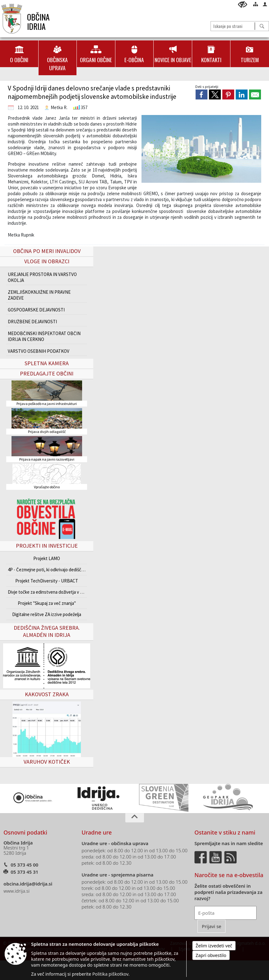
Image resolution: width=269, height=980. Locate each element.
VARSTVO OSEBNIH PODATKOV (39, 351)
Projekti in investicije (47, 546)
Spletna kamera (47, 363)
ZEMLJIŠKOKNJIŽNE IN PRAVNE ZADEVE (39, 295)
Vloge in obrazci (47, 261)
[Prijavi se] (211, 926)
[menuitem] (19, 54)
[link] (202, 94)
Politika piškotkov (110, 974)
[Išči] (262, 26)
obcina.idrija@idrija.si (28, 884)
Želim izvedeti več (214, 946)
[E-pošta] (225, 913)
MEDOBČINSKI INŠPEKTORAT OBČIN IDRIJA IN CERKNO (44, 336)
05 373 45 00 (24, 865)
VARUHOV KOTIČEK (47, 762)
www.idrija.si (16, 891)
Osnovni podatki (25, 832)
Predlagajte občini (47, 373)
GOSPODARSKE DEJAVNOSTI (36, 310)
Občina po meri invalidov (47, 251)
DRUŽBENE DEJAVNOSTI (32, 322)
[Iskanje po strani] (233, 26)
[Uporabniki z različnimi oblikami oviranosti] (243, 5)
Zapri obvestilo (211, 955)
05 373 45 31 (24, 872)
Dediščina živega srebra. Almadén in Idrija (47, 631)
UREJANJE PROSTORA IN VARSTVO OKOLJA (42, 277)
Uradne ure (97, 832)
